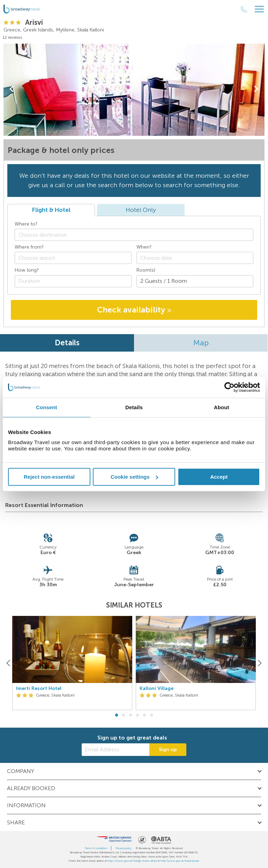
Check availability (134, 310)
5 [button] (144, 715)
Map (201, 343)
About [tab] (222, 407)
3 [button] (131, 715)
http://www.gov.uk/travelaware (180, 861)
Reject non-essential (49, 477)
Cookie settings (134, 477)
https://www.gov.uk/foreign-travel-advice (132, 861)
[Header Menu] (259, 9)
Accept (219, 477)
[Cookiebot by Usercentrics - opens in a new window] (229, 387)
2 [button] (124, 715)
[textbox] (137, 235)
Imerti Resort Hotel (39, 689)
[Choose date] (195, 258)
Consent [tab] (47, 407)
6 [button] (151, 715)
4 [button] (137, 715)
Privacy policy (124, 848)
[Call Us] (244, 9)
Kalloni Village (157, 689)
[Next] (259, 663)
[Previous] (9, 663)
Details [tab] (134, 407)
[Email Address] (116, 750)
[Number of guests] (195, 281)
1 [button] (117, 715)
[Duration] (73, 281)
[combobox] (134, 235)
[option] (72, 663)
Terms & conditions (96, 848)
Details (67, 343)
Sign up (168, 749)
